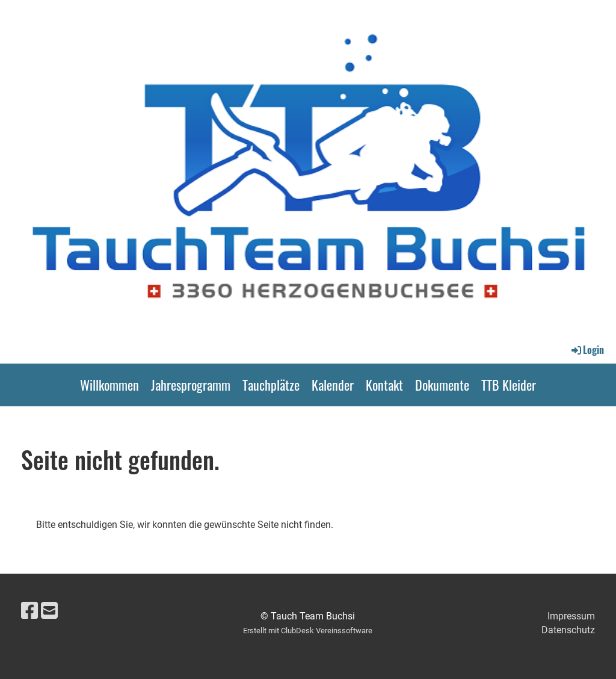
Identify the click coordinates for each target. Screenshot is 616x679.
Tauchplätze (271, 385)
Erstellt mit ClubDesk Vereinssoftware (308, 631)
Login (587, 350)
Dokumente (442, 385)
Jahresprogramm (191, 385)
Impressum (571, 616)
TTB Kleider (509, 385)
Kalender (333, 385)
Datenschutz (568, 630)
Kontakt (384, 385)
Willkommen (109, 385)
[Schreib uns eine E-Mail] (49, 611)
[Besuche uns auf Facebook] (29, 611)
